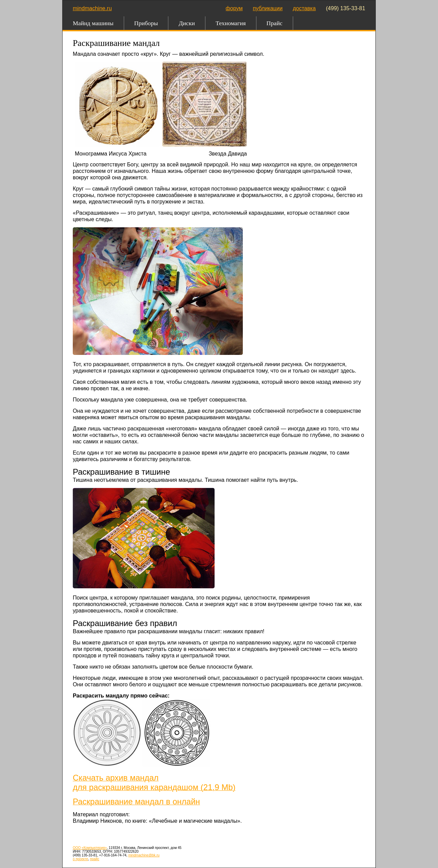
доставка (304, 8)
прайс (95, 859)
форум (234, 8)
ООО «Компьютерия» (90, 848)
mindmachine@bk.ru (144, 855)
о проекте (80, 859)
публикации (268, 8)
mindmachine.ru (92, 8)
